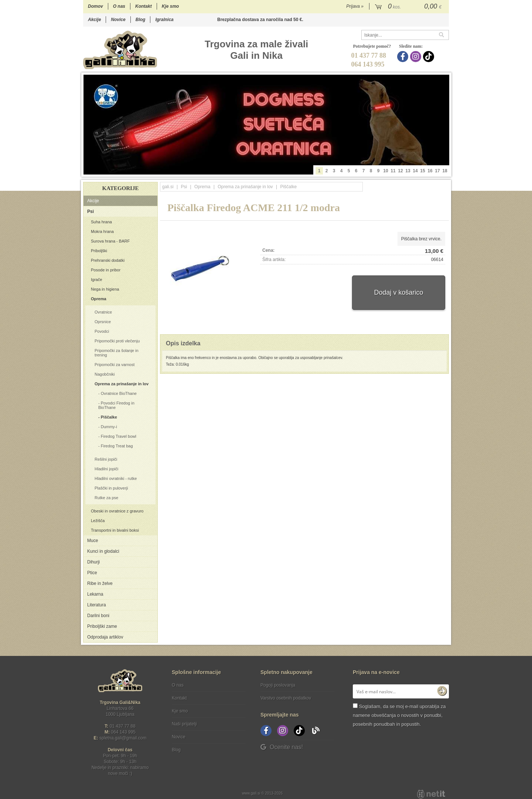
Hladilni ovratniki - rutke (116, 478)
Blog (141, 20)
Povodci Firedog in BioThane (116, 405)
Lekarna (95, 594)
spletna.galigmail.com (123, 738)
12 (400, 171)
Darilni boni (98, 616)
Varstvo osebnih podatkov (286, 698)
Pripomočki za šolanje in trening (117, 353)
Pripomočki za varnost (115, 365)
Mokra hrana (102, 231)
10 (386, 171)
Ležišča (98, 521)
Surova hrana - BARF (110, 241)
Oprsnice (103, 322)
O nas (119, 6)
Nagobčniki (105, 374)
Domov (96, 6)
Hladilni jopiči (106, 469)
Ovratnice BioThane (119, 393)
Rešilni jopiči (106, 459)
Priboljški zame (102, 626)
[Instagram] (417, 57)
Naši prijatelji (184, 724)
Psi (91, 211)
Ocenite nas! (282, 747)
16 (430, 171)
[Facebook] (404, 57)
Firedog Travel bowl (119, 436)
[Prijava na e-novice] (442, 691)
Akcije (94, 20)
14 (415, 171)
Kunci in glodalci (103, 551)
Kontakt (144, 6)
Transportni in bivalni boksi (115, 530)
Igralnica (164, 20)
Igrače (97, 280)
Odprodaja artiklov (105, 637)
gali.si (168, 187)
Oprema (99, 299)
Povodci (102, 331)
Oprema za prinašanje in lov (122, 384)
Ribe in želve (100, 583)
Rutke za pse (106, 498)
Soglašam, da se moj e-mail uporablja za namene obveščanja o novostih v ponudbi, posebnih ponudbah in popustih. (399, 715)
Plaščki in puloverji (111, 488)
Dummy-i (109, 427)
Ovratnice (103, 312)
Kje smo (170, 6)
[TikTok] (429, 57)
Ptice (92, 573)
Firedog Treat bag (117, 446)
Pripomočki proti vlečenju (117, 341)
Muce (93, 541)
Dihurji (93, 562)
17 (437, 171)
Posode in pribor (106, 270)
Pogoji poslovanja (278, 685)
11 (393, 171)
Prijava (355, 6)
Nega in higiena (105, 289)
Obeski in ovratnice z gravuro (117, 511)
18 (445, 171)
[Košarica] (409, 7)
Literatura (97, 605)
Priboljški (99, 251)
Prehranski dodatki (108, 260)
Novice (118, 20)
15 (422, 171)
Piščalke (109, 417)
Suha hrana (101, 222)
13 (408, 171)
